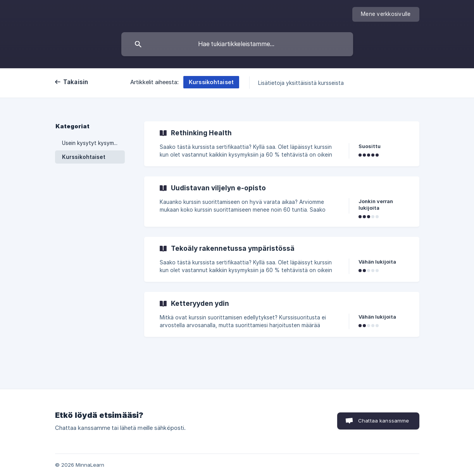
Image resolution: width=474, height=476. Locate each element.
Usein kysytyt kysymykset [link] (93, 143)
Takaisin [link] (76, 82)
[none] (386, 14)
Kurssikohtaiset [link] (84, 157)
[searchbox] (237, 44)
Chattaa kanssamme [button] (384, 421)
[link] (282, 144)
